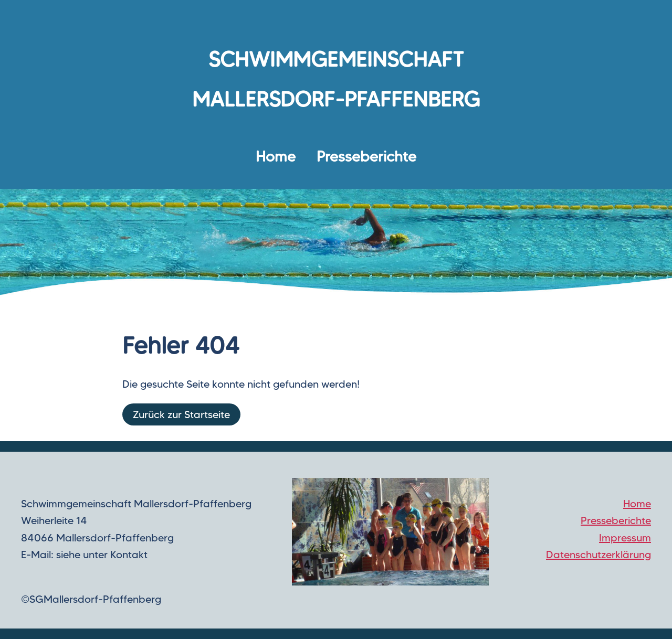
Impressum (625, 538)
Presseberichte (366, 156)
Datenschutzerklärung (598, 555)
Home (276, 156)
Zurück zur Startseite (181, 414)
